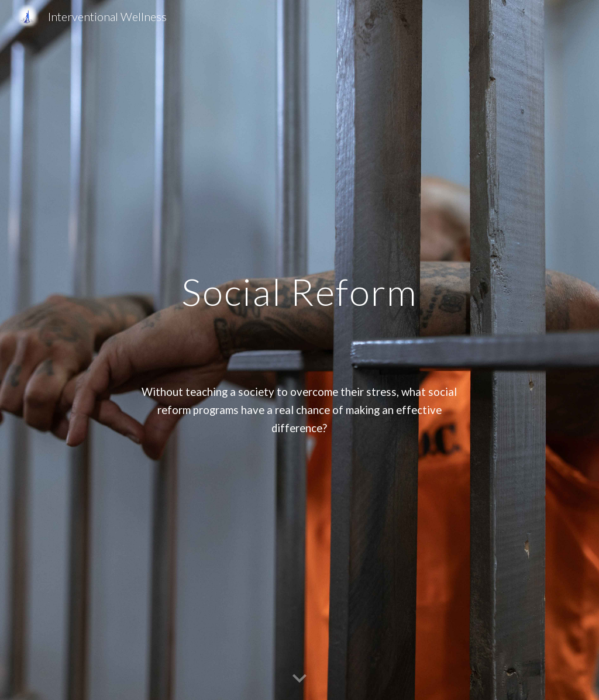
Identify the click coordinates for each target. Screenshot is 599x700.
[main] (299, 350)
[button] (299, 679)
